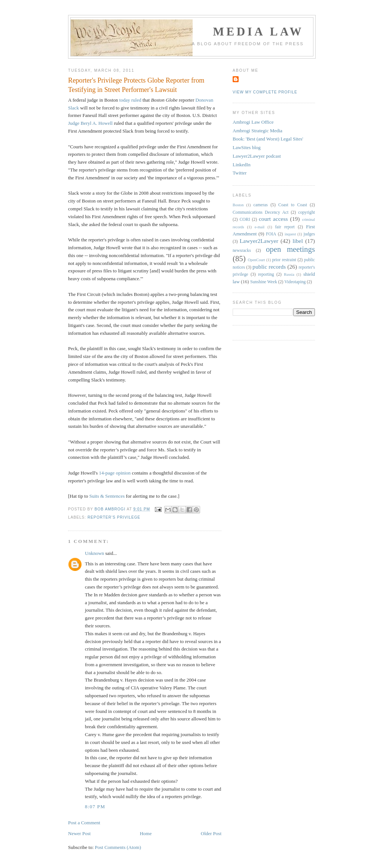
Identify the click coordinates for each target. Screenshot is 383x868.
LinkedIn (242, 165)
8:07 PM (95, 807)
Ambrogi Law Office (253, 122)
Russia (289, 274)
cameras (261, 205)
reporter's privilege (114, 517)
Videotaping (295, 282)
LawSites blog (247, 147)
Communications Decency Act (261, 212)
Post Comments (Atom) (118, 847)
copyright (307, 212)
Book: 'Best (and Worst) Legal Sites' (268, 139)
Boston (238, 205)
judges (310, 234)
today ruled (130, 100)
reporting (266, 274)
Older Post (211, 833)
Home (146, 833)
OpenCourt (257, 260)
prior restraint (284, 260)
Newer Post (79, 833)
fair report (285, 227)
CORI (245, 220)
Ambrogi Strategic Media (258, 131)
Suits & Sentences (107, 496)
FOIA (271, 234)
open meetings (290, 249)
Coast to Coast (293, 205)
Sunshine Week (264, 282)
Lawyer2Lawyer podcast (257, 156)
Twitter (240, 173)
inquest (290, 234)
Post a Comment (84, 823)
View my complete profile (265, 92)
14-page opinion (115, 473)
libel (298, 241)
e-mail (260, 227)
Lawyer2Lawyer (259, 241)
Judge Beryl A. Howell (90, 123)
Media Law (258, 32)
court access (273, 219)
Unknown (94, 553)
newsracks (242, 251)
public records (269, 267)
